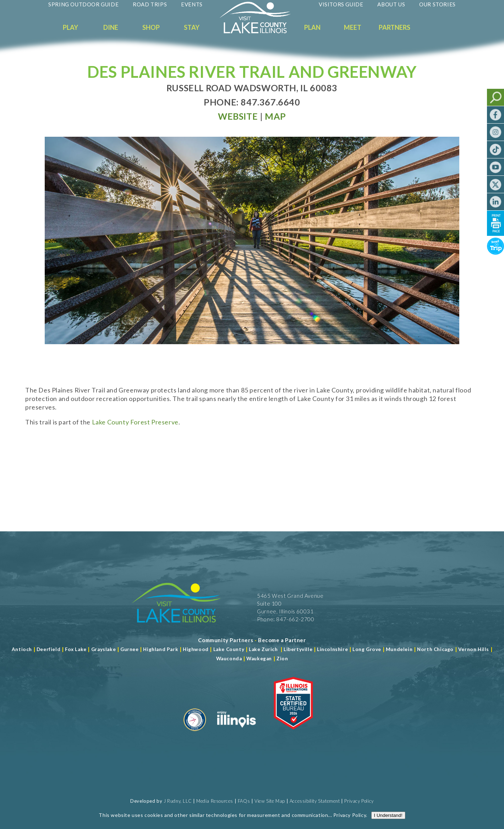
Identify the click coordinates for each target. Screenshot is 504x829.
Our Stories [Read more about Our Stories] (437, 4)
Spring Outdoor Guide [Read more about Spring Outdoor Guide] (83, 4)
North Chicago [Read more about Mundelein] (435, 649)
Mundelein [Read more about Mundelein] (399, 649)
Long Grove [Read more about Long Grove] (367, 649)
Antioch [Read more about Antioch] (22, 649)
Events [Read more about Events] (192, 4)
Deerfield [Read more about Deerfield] (48, 649)
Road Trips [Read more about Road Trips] (150, 4)
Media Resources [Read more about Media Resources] (215, 801)
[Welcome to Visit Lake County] (261, 32)
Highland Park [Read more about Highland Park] (161, 649)
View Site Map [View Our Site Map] (270, 801)
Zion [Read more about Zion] (282, 659)
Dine (111, 27)
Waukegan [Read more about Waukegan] (259, 659)
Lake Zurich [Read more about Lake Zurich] (263, 649)
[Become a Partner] (282, 640)
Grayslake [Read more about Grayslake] (103, 649)
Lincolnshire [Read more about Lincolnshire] (332, 649)
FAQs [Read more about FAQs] (244, 801)
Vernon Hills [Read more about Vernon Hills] (474, 649)
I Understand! (388, 815)
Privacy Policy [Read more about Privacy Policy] (350, 815)
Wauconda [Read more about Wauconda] (229, 659)
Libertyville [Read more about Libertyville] (298, 649)
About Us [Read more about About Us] (391, 4)
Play (70, 27)
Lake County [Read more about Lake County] (228, 649)
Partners (395, 27)
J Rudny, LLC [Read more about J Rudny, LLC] (178, 801)
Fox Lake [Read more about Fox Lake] (76, 649)
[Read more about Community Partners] (226, 640)
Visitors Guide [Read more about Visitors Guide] (341, 4)
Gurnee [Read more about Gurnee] (130, 649)
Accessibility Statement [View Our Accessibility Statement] (315, 801)
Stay (192, 27)
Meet (353, 27)
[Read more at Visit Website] (238, 116)
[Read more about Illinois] (236, 734)
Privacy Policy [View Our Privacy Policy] (359, 801)
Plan (312, 27)
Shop (151, 27)
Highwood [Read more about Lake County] (196, 649)
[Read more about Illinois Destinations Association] (293, 734)
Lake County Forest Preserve (135, 422)
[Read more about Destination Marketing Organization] (195, 734)
